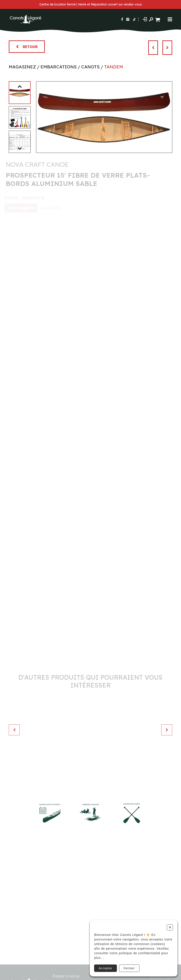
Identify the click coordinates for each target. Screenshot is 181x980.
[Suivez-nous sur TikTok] (134, 19)
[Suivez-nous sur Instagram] (128, 19)
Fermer (129, 968)
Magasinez (22, 67)
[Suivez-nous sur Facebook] (122, 19)
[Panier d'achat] (158, 19)
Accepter (105, 968)
